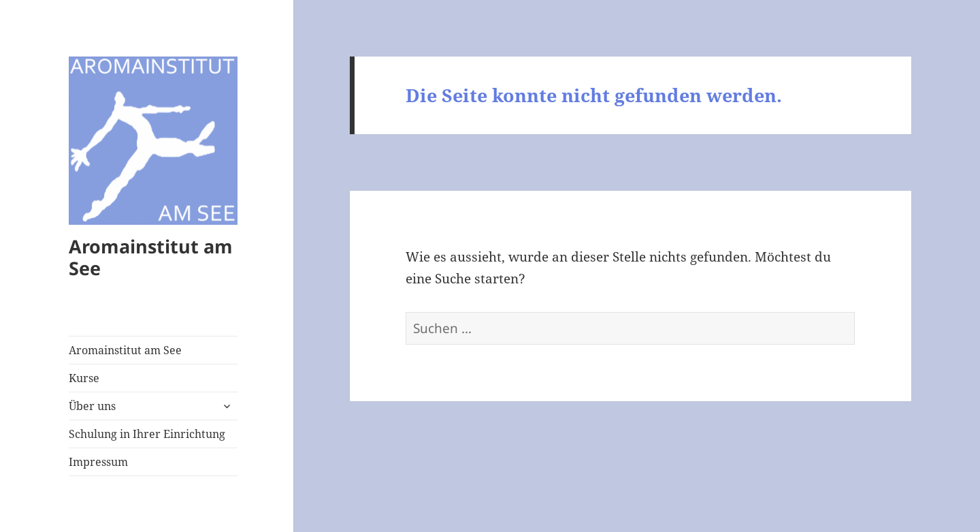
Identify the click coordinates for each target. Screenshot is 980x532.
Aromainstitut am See (151, 257)
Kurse (84, 378)
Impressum (98, 462)
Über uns (92, 406)
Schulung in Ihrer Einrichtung (147, 434)
